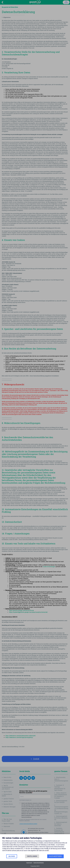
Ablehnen (12, 856)
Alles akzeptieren (55, 856)
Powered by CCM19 (35, 866)
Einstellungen (32, 856)
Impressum (29, 863)
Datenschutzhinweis (39, 863)
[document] (35, 845)
